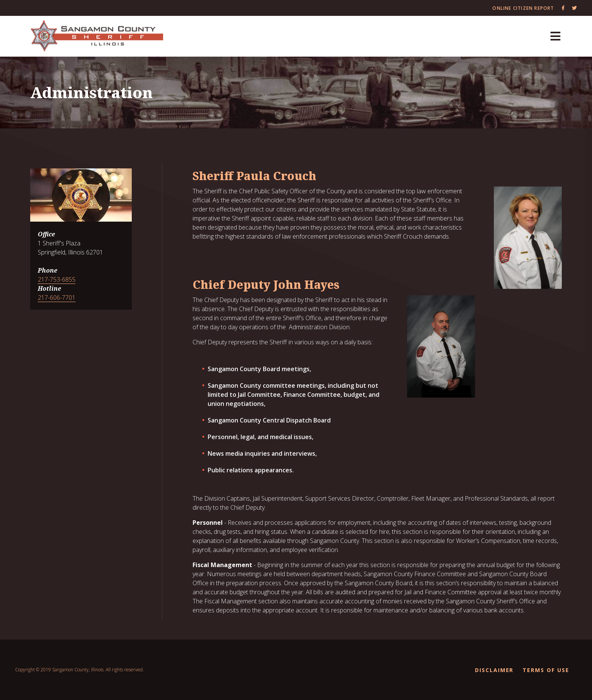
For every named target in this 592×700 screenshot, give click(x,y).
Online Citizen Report (523, 8)
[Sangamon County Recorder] (97, 36)
